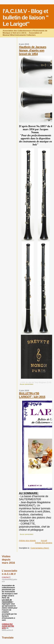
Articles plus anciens (44, 543)
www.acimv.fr (7, 630)
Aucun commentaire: (27, 384)
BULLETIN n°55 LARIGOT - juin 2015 (32, 395)
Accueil (44, 541)
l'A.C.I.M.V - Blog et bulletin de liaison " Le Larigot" (26, 17)
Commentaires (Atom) (40, 548)
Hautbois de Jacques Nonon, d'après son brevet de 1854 (33, 50)
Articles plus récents (27, 541)
